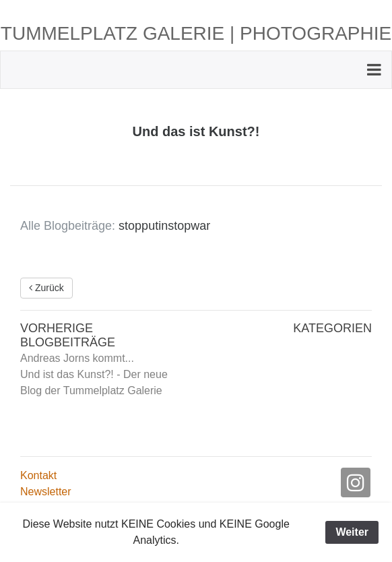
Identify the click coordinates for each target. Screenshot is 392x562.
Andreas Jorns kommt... (77, 358)
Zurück (46, 288)
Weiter (352, 532)
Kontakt (38, 475)
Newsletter (46, 492)
